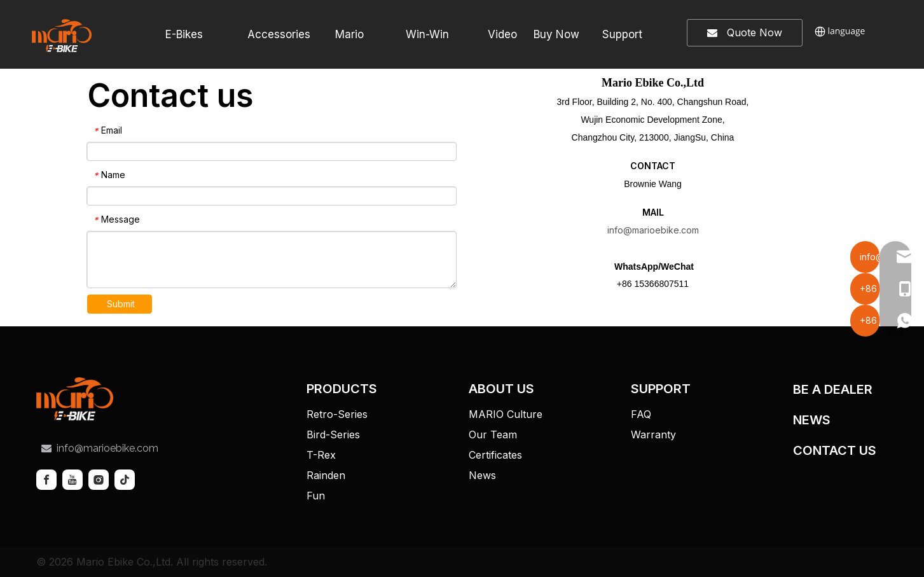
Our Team (493, 434)
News (482, 475)
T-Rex (321, 455)
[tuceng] (75, 399)
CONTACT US (835, 450)
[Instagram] (99, 480)
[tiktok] (125, 480)
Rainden (326, 475)
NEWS (812, 420)
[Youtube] (72, 480)
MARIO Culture (506, 414)
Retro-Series (337, 414)
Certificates (495, 455)
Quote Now (745, 33)
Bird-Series (333, 434)
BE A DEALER (833, 389)
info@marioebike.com (653, 230)
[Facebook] (46, 480)
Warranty (653, 434)
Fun (316, 496)
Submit (121, 304)
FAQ (641, 414)
